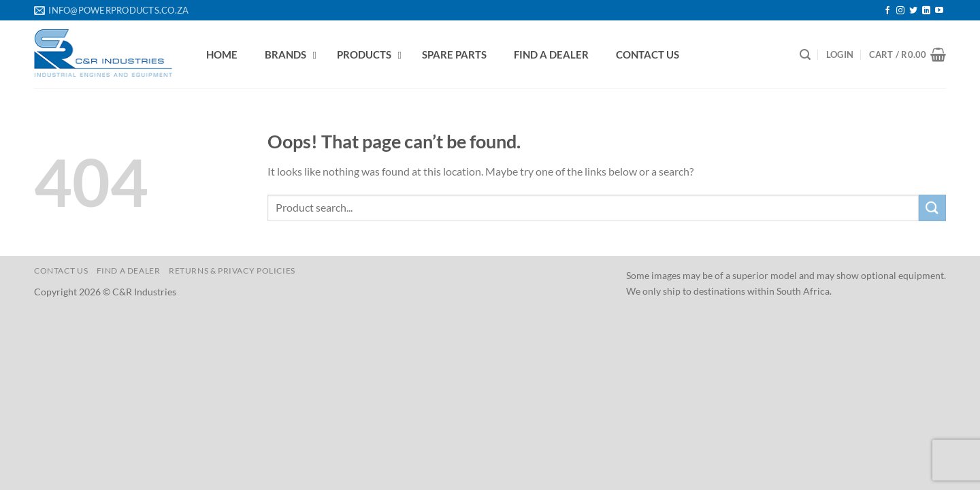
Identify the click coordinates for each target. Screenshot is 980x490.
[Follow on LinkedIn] (926, 11)
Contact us (61, 271)
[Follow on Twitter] (913, 11)
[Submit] (932, 208)
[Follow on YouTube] (939, 11)
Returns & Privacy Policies (232, 271)
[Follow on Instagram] (900, 11)
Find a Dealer (129, 271)
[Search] (805, 55)
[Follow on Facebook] (887, 11)
